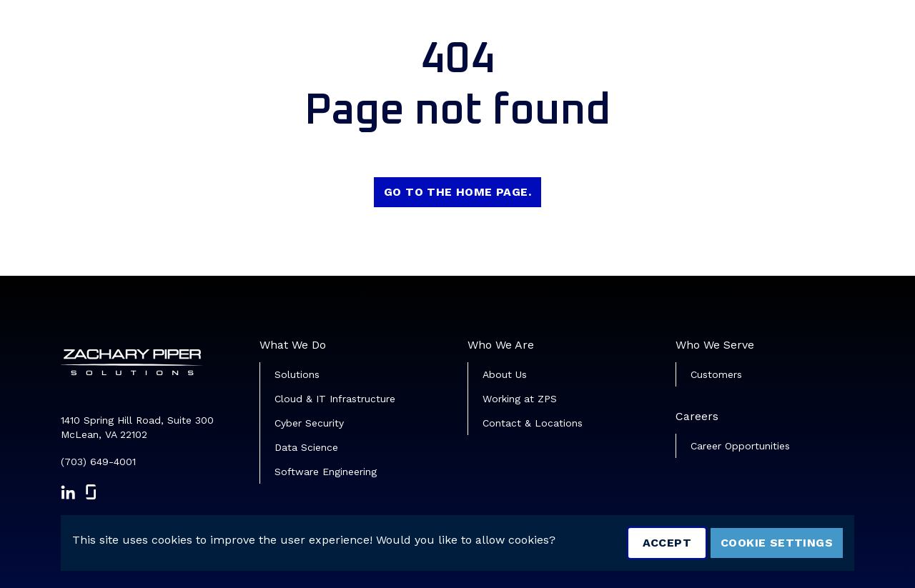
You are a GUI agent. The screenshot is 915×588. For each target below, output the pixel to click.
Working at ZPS (520, 399)
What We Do (293, 345)
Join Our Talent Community (769, 33)
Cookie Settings (777, 543)
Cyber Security (309, 423)
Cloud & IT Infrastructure (335, 399)
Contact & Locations (533, 423)
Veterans (637, 33)
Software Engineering (326, 472)
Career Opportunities (740, 446)
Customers (716, 374)
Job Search (557, 33)
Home (485, 33)
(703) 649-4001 (98, 462)
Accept (667, 543)
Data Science (306, 447)
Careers (697, 416)
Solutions (297, 374)
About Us (505, 374)
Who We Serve (715, 345)
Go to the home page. (457, 192)
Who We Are (501, 345)
